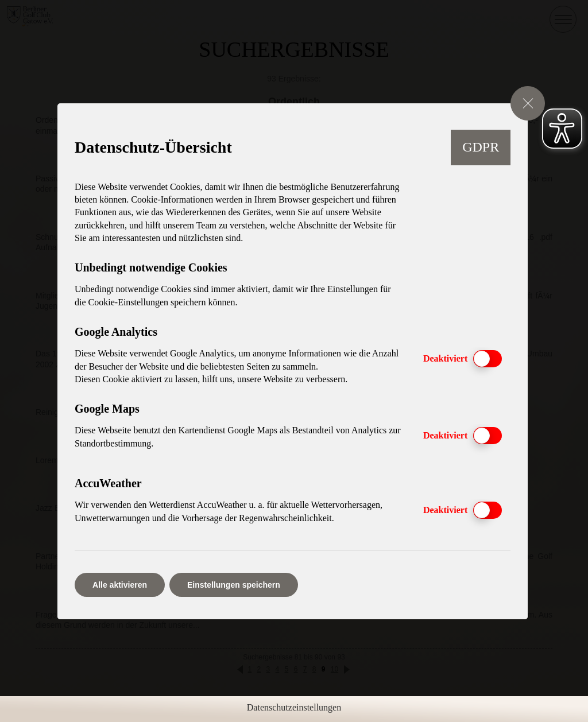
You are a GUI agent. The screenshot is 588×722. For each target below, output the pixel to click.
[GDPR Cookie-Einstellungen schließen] (528, 103)
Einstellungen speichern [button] (234, 585)
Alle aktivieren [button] (120, 585)
